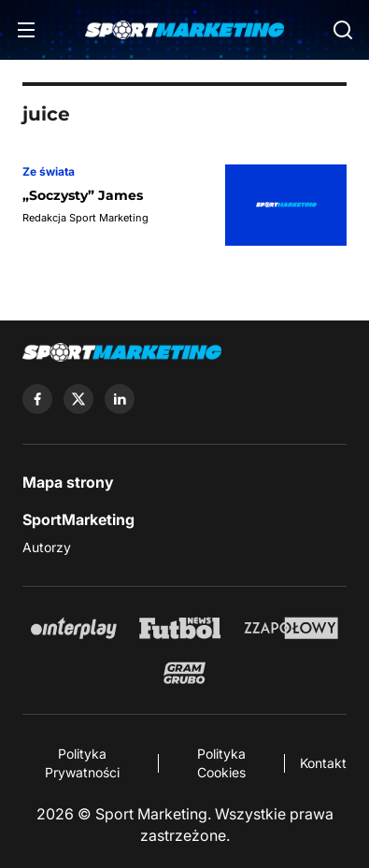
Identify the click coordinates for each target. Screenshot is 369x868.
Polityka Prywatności (82, 763)
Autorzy (47, 547)
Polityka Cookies (221, 763)
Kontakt (323, 763)
